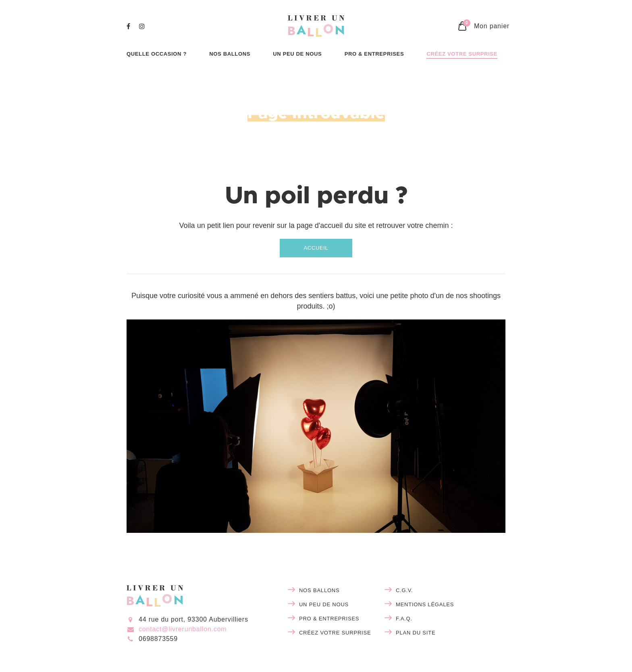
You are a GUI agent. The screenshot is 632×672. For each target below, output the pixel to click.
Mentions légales (425, 604)
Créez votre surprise (335, 633)
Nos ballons (319, 590)
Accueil (316, 248)
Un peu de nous (324, 604)
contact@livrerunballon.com (183, 629)
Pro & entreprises (329, 619)
